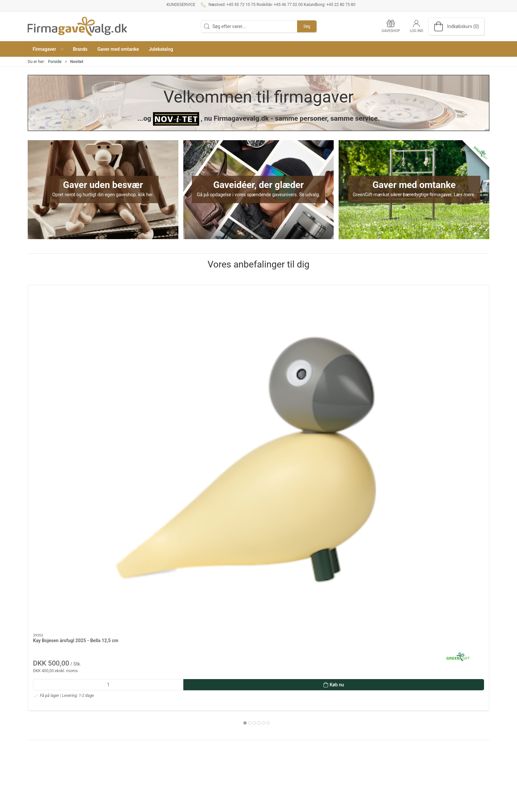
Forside (55, 62)
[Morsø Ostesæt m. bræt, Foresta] (445, 319)
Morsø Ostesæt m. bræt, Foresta (440, 360)
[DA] (77, 26)
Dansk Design (357, 713)
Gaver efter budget (362, 703)
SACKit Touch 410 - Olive (339, 360)
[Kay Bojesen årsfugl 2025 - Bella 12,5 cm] (72, 319)
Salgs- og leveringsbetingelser (217, 722)
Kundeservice (181, 5)
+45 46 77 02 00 (44, 735)
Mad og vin (354, 722)
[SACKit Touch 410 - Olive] (352, 319)
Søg (307, 26)
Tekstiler (352, 741)
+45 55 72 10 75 (44, 709)
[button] (48, 49)
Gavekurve (354, 732)
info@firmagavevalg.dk (51, 765)
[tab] (254, 443)
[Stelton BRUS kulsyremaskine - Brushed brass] (165, 319)
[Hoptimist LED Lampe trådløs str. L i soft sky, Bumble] (258, 319)
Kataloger (196, 741)
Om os (193, 703)
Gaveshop (196, 732)
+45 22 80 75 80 (44, 754)
